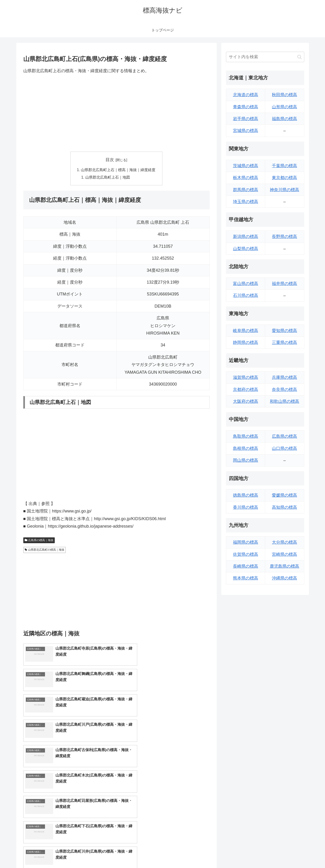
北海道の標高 (246, 95)
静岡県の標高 (246, 342)
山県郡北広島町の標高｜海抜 (45, 550)
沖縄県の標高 (284, 578)
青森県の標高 (246, 107)
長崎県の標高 (246, 566)
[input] (265, 57)
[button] (299, 57)
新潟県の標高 (246, 237)
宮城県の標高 (246, 131)
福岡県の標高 (246, 542)
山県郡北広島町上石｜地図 (108, 178)
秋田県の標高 (284, 95)
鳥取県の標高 (246, 436)
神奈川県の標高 (284, 190)
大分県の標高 (284, 542)
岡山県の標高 (246, 460)
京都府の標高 (246, 390)
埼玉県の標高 (246, 202)
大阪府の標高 (246, 401)
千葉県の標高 (284, 166)
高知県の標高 (284, 507)
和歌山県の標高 (284, 401)
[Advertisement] (116, 113)
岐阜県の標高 (246, 331)
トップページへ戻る (252, 853)
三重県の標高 (284, 342)
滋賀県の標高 (246, 377)
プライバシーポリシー (288, 853)
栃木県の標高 (246, 178)
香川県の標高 (246, 507)
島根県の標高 (246, 448)
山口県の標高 (284, 448)
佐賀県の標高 (246, 554)
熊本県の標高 (246, 578)
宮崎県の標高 (284, 554)
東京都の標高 (284, 178)
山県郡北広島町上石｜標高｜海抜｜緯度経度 (118, 170)
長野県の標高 (284, 237)
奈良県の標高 (284, 390)
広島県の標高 (284, 436)
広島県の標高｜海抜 (39, 541)
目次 (110, 160)
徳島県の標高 (246, 495)
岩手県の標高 (246, 119)
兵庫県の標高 (284, 377)
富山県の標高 (246, 284)
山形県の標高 (284, 107)
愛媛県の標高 (284, 495)
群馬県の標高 (246, 190)
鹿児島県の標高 (284, 566)
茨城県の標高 (246, 166)
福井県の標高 (284, 284)
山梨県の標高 (246, 249)
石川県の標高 (246, 295)
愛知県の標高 (284, 331)
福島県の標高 (284, 119)
